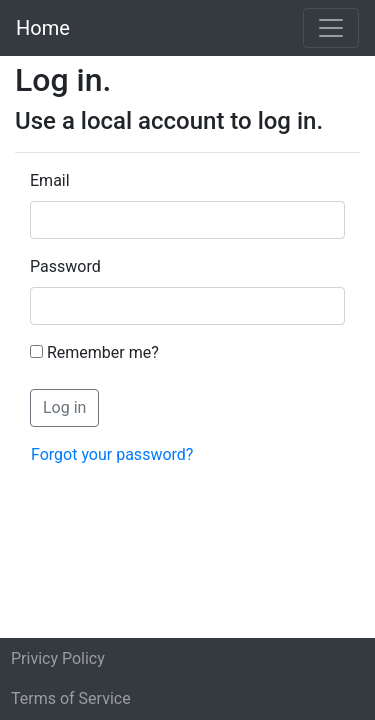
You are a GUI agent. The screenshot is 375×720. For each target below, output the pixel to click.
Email (50, 180)
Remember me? (103, 352)
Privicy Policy (58, 658)
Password (65, 266)
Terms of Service (71, 698)
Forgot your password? (112, 454)
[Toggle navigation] (331, 28)
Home (43, 28)
